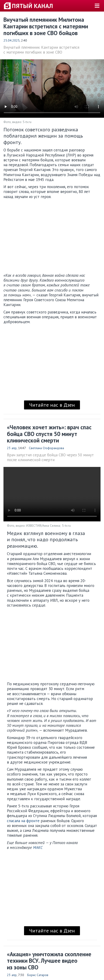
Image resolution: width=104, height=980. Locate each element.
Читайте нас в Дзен (52, 405)
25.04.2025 (12, 40)
